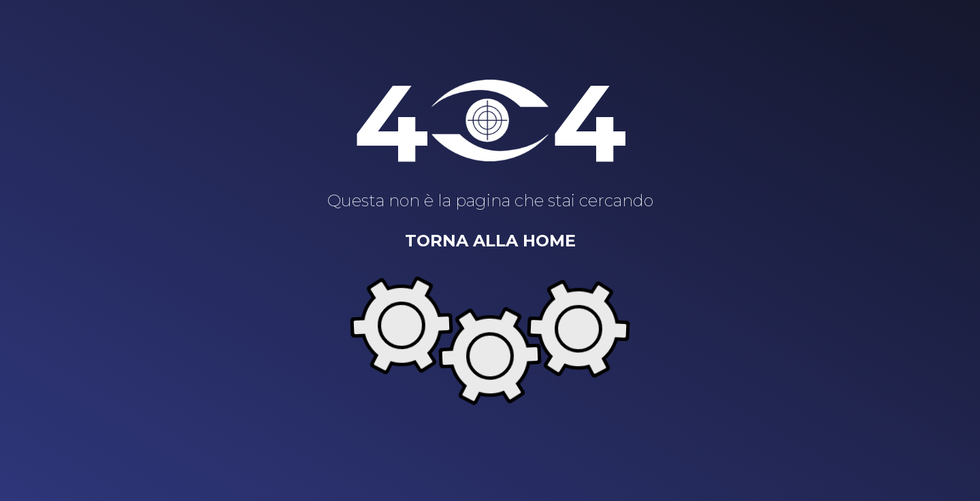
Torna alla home (490, 241)
